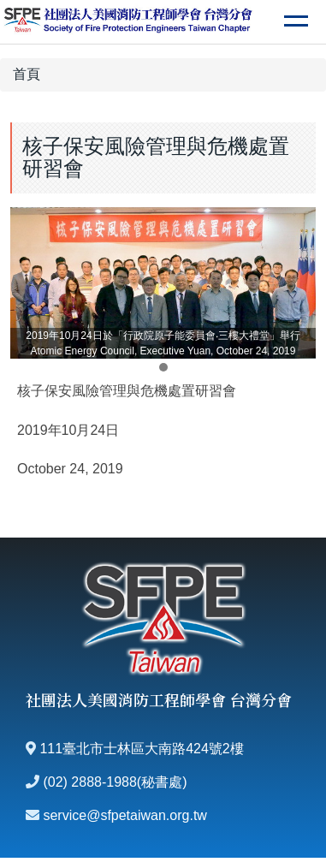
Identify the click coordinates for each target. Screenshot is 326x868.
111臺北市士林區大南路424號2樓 (141, 749)
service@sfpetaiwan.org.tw (124, 815)
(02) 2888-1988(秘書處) (115, 782)
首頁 (27, 74)
